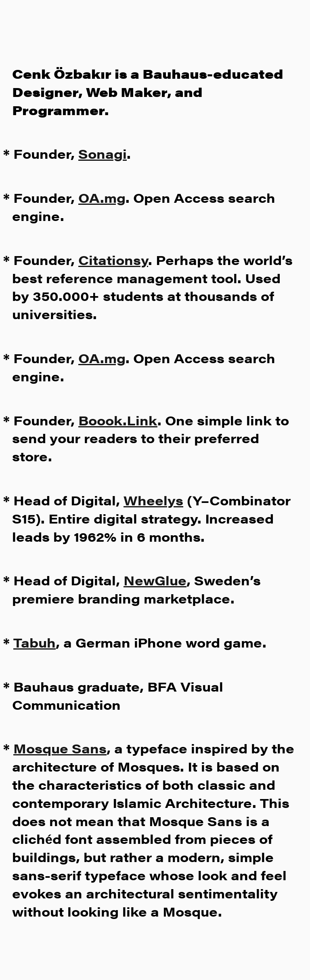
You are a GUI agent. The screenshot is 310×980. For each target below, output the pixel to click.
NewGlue (155, 580)
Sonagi (103, 153)
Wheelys (153, 500)
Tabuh (35, 642)
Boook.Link (118, 420)
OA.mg (102, 197)
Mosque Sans (60, 748)
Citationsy (113, 260)
